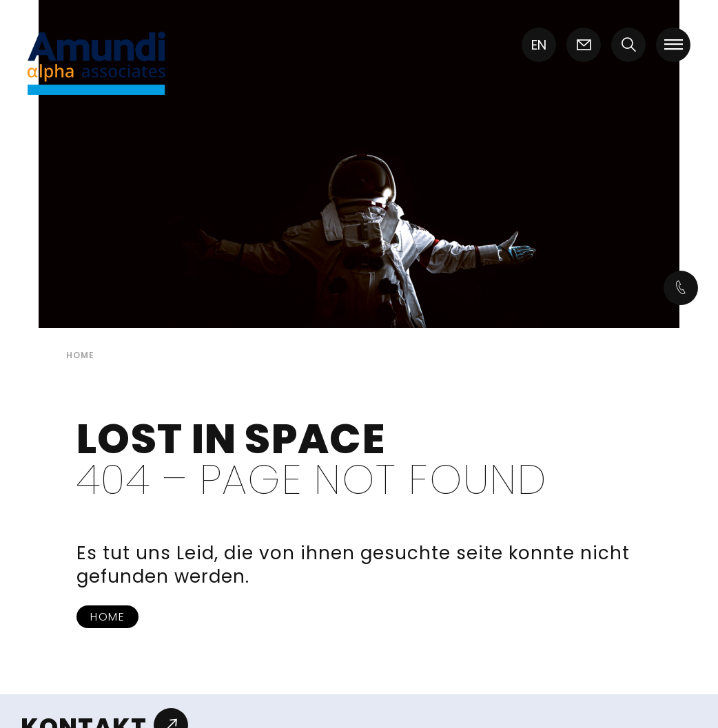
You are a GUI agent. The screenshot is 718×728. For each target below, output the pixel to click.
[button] (628, 46)
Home (107, 617)
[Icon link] (584, 46)
